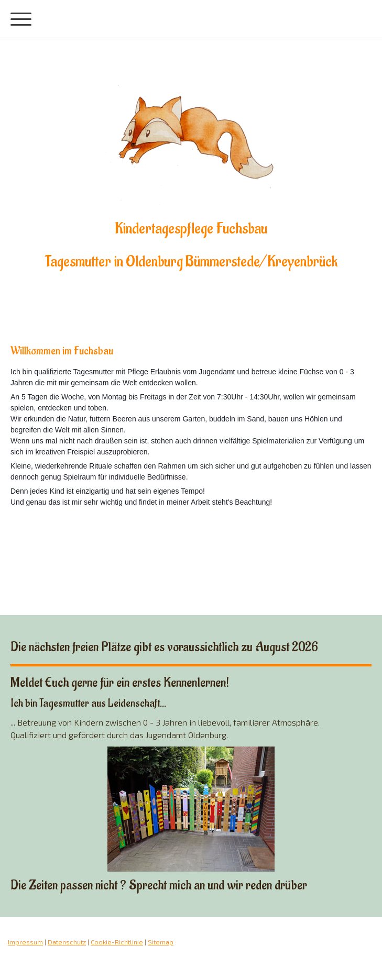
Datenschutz (67, 942)
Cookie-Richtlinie (117, 942)
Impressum (25, 942)
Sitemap (161, 942)
